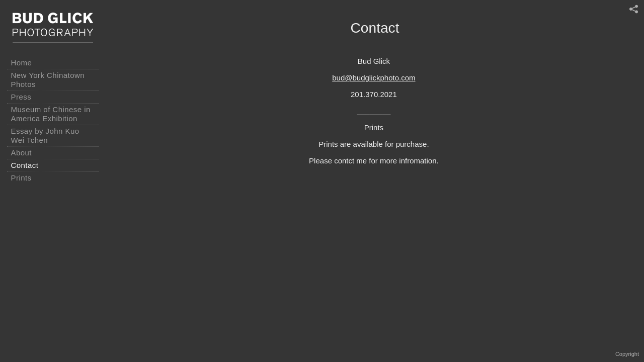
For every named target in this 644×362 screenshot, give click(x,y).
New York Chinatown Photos (48, 80)
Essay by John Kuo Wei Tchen (45, 135)
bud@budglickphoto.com (374, 78)
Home (22, 63)
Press (21, 97)
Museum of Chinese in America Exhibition (51, 114)
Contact (25, 165)
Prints (21, 178)
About (21, 153)
